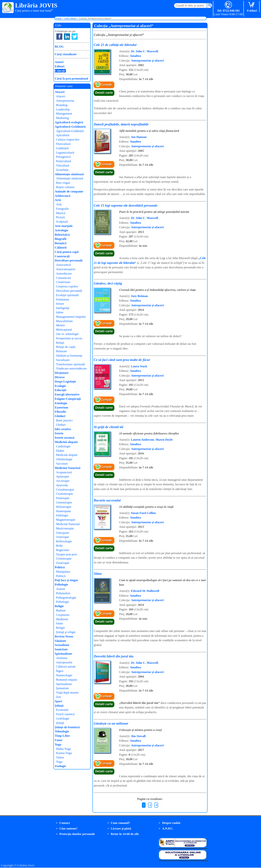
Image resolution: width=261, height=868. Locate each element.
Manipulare (63, 572)
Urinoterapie (64, 559)
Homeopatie (64, 511)
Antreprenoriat (65, 101)
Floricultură (63, 144)
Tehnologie (62, 731)
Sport (58, 701)
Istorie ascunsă (65, 438)
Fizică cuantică (65, 714)
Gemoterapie (64, 502)
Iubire (60, 312)
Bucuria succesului (107, 500)
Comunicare (64, 278)
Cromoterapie (64, 494)
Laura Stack (139, 366)
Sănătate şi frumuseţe (69, 356)
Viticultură (63, 165)
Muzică (61, 213)
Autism (61, 589)
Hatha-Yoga (63, 749)
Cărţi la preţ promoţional (71, 79)
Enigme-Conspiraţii (68, 399)
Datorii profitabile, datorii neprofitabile (121, 124)
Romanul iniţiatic (67, 680)
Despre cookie (171, 823)
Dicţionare (62, 373)
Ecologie (60, 386)
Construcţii (62, 256)
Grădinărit (62, 148)
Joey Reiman (139, 296)
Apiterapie (63, 476)
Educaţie (61, 390)
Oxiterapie (63, 537)
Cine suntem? (69, 829)
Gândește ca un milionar (111, 723)
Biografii (61, 239)
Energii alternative (67, 394)
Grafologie (63, 718)
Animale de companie (69, 191)
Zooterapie (63, 563)
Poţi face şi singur (66, 580)
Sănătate (60, 641)
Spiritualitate (63, 654)
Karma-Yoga (64, 753)
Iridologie (62, 515)
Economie (62, 710)
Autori (59, 62)
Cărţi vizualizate (66, 54)
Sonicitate (61, 649)
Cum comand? (120, 823)
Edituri (60, 66)
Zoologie (60, 766)
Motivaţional (64, 330)
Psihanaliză (63, 593)
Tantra (60, 757)
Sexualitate (62, 645)
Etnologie (61, 403)
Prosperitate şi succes (69, 338)
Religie (59, 606)
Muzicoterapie (65, 528)
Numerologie (64, 675)
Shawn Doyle (164, 440)
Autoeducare (64, 274)
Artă (58, 200)
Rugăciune (63, 550)
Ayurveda (62, 485)
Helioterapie (64, 507)
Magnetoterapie (66, 520)
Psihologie (61, 585)
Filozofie (60, 412)
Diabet (60, 451)
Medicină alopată (66, 442)
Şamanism (62, 688)
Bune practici (64, 420)
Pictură (60, 217)
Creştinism (63, 615)
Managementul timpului (71, 317)
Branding (62, 105)
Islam (59, 623)
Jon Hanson (139, 137)
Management (64, 114)
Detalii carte (104, 93)
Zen (58, 697)
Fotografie (62, 209)
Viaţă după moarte (67, 693)
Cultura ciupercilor (68, 140)
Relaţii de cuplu (66, 347)
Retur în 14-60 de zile (125, 834)
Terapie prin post (66, 554)
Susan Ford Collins (143, 513)
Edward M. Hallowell (145, 591)
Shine (98, 574)
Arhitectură (63, 196)
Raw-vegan (63, 183)
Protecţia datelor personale (77, 834)
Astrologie (61, 230)
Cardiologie (63, 446)
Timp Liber (62, 736)
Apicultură (63, 135)
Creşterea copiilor (67, 286)
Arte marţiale (64, 226)
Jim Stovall (138, 736)
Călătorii (61, 248)
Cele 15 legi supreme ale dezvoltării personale (126, 205)
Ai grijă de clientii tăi (108, 427)
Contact (65, 823)
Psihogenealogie (66, 598)
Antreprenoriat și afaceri (147, 61)
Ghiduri (60, 416)
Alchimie (62, 658)
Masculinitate (64, 321)
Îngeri (60, 671)
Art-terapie (63, 481)
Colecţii (60, 71)
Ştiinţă (59, 706)
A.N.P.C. (168, 829)
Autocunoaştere (66, 269)
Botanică (61, 243)
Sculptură (62, 222)
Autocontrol (63, 265)
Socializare (63, 360)
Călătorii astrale (66, 667)
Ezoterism (61, 407)
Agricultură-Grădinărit (70, 127)
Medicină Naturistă (68, 468)
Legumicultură (65, 153)
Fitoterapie (63, 498)
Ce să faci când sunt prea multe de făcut (122, 360)
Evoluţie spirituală (67, 295)
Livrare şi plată (121, 829)
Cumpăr (106, 85)
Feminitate (63, 299)
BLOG (59, 47)
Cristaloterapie (65, 490)
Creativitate (63, 282)
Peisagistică (63, 157)
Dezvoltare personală (69, 260)
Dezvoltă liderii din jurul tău (114, 656)
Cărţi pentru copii (67, 252)
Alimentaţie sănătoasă (69, 174)
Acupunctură (64, 472)
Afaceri (60, 92)
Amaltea (135, 56)
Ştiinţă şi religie (66, 632)
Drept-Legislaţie (65, 382)
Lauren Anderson (142, 440)
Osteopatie (63, 533)
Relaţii (60, 343)
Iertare (60, 304)
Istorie (59, 433)
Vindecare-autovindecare (71, 368)
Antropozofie (64, 662)
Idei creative (63, 429)
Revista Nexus (64, 636)
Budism (61, 610)
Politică (60, 567)
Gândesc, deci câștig (108, 283)
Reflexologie (64, 541)
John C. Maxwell (144, 51)
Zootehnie (62, 170)
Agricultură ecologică (69, 122)
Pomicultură (64, 161)
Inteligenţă (63, 308)
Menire (60, 325)
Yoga (58, 744)
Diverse (60, 377)
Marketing (62, 118)
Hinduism (62, 619)
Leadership (63, 109)
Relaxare (61, 351)
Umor (59, 740)
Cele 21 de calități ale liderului (115, 45)
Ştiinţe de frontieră (67, 727)
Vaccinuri (62, 464)
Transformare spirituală (70, 364)
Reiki (59, 546)
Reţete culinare (65, 187)
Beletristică (62, 235)
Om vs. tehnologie (67, 334)
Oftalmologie (64, 459)
